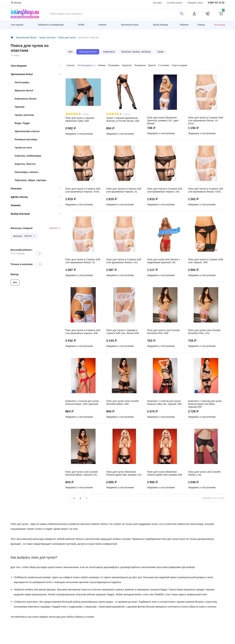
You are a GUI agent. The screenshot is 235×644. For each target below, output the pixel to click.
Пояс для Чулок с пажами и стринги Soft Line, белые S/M (123, 332)
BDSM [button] (81, 25)
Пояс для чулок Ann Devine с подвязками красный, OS (164, 261)
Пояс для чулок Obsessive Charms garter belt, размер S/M (165, 473)
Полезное (35, 189)
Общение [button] (184, 25)
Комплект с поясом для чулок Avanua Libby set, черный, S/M (164, 402)
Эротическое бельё (26, 38)
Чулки (160, 52)
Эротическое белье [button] (130, 25)
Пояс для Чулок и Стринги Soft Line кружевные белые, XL (83, 261)
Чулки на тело (23, 148)
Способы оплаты (175, 3)
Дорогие (152, 65)
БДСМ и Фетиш (35, 197)
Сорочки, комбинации (28, 156)
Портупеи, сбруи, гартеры (30, 180)
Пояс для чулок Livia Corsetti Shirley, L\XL (204, 473)
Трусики (20, 107)
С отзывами (164, 65)
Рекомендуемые (86, 65)
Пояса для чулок (67, 38)
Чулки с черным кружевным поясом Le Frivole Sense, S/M (123, 119)
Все (15, 282)
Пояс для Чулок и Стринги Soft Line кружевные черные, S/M (83, 332)
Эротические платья (27, 131)
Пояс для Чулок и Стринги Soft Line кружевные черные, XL (124, 190)
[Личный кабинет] (194, 14)
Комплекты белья (26, 99)
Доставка (157, 3)
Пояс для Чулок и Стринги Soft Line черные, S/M (205, 261)
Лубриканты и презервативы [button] (51, 25)
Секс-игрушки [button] (17, 25)
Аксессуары (22, 82)
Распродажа (219, 25)
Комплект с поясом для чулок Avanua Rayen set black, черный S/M (205, 404)
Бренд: (15, 274)
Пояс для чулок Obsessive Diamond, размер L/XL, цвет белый (163, 121)
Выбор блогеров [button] (161, 25)
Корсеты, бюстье (25, 164)
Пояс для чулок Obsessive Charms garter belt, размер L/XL (124, 473)
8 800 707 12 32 (216, 3)
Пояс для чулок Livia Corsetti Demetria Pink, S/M (163, 332)
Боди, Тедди (22, 123)
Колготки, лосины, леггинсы (136, 52)
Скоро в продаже (179, 65)
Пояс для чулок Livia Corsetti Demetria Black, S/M (122, 402)
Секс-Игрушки (35, 66)
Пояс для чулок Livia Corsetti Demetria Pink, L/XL (204, 332)
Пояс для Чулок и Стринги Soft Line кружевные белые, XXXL (205, 190)
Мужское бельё (24, 90)
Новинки (35, 205)
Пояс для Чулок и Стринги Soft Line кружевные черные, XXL (165, 190)
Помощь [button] (201, 25)
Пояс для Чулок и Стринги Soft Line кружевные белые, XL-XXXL (205, 121)
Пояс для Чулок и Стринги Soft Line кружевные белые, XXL (124, 261)
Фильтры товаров (22, 228)
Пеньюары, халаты (26, 172)
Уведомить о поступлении (79, 134)
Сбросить (55, 228)
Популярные (140, 65)
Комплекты (109, 52)
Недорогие (127, 65)
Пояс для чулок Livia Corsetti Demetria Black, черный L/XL (81, 473)
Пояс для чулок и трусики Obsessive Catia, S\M (80, 119)
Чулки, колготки (47, 38)
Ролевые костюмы (26, 139)
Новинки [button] (103, 25)
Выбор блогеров (35, 214)
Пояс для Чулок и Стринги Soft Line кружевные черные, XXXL (83, 190)
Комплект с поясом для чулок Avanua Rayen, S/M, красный (82, 402)
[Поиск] (182, 14)
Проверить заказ (195, 3)
